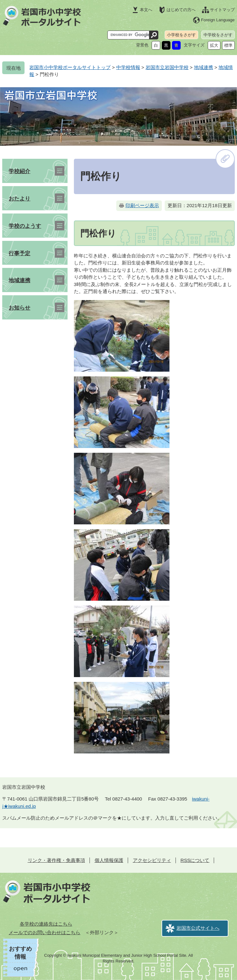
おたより (19, 199)
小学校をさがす (181, 35)
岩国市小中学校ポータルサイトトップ (70, 67)
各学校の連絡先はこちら (46, 924)
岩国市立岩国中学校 (167, 67)
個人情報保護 (109, 860)
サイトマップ (222, 10)
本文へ (146, 10)
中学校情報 (128, 67)
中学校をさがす (218, 35)
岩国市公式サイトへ (198, 928)
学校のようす (25, 226)
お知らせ (19, 308)
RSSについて (195, 860)
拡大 (214, 45)
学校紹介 (19, 171)
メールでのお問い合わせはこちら (44, 932)
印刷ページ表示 (142, 205)
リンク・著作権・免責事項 (56, 860)
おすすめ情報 (20, 953)
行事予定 (19, 253)
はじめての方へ (181, 10)
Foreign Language (218, 20)
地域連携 (204, 67)
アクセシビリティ (152, 860)
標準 (228, 45)
